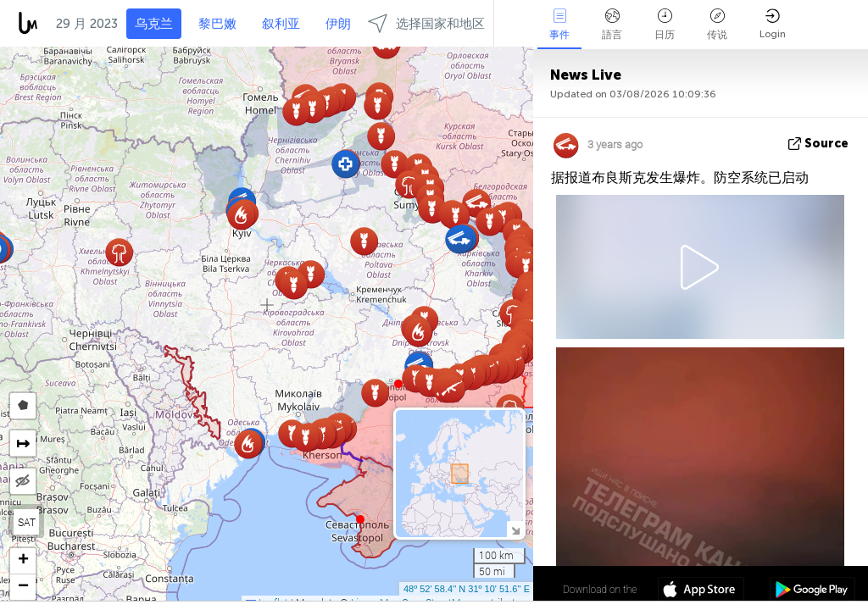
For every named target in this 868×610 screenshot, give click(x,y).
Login (773, 24)
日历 (665, 25)
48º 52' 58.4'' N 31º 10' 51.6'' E (467, 589)
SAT (27, 522)
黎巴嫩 (217, 24)
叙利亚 (281, 24)
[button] (398, 384)
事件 (559, 25)
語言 (612, 25)
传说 (717, 25)
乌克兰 (154, 24)
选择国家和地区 (426, 23)
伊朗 (338, 24)
